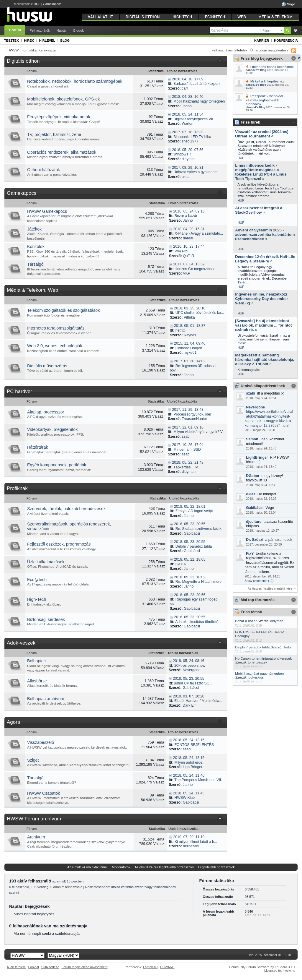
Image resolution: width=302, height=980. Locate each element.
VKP (186, 273)
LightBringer (257, 457)
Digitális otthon (23, 61)
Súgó (288, 4)
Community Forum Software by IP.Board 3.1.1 (262, 967)
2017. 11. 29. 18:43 (188, 410)
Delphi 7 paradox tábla (252, 647)
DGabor (253, 476)
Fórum (15, 30)
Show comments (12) (259, 581)
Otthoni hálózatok (44, 170)
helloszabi (191, 846)
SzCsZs (251, 904)
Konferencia (286, 40)
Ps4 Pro (181, 251)
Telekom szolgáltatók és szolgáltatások (63, 310)
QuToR (188, 256)
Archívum (36, 837)
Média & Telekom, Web (32, 290)
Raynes (190, 335)
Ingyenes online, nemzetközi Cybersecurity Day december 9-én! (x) (261, 299)
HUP (37, 4)
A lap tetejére (16, 967)
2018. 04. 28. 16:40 (188, 97)
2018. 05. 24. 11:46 (189, 775)
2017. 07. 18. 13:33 (188, 132)
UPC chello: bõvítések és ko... (200, 313)
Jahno (187, 106)
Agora (13, 722)
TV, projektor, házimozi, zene (54, 134)
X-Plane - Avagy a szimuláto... (199, 233)
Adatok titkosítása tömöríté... (198, 622)
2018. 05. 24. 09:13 (189, 211)
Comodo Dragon (189, 348)
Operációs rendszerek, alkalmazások (62, 152)
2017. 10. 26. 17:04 (188, 445)
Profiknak (17, 488)
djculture (254, 522)
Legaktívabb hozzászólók (216, 867)
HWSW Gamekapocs (47, 211)
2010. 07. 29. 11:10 (189, 837)
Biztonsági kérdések (46, 619)
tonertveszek (257, 662)
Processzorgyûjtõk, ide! (192, 414)
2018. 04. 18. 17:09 (188, 79)
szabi (251, 393)
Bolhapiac (36, 661)
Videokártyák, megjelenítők (52, 429)
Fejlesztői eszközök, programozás (59, 544)
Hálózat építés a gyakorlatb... (197, 172)
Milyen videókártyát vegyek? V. (198, 432)
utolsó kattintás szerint (128, 887)
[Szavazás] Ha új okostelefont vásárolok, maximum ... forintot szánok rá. (263, 325)
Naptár (61, 30)
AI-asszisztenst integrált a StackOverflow (259, 210)
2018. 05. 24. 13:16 (189, 740)
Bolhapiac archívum (46, 699)
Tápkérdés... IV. (186, 467)
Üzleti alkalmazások (46, 562)
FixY (250, 554)
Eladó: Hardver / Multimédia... (198, 701)
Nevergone (255, 407)
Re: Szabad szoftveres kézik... (200, 529)
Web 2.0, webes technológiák (55, 346)
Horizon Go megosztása (194, 269)
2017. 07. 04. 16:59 (189, 264)
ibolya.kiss (256, 677)
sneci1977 (190, 141)
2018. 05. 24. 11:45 (189, 793)
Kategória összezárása (221, 61)
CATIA (181, 564)
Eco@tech (37, 580)
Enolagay (242, 636)
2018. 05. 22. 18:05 (190, 559)
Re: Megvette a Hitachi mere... (200, 582)
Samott (252, 439)
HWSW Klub (185, 798)
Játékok (34, 229)
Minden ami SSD (187, 450)
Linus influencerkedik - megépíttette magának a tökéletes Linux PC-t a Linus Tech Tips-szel (261, 172)
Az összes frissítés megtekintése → (272, 589)
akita (186, 177)
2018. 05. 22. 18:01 (190, 507)
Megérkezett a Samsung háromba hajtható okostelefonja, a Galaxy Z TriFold (265, 360)
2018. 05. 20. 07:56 (188, 150)
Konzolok (36, 246)
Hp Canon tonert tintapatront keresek (263, 658)
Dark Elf (189, 705)
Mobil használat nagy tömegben (259, 673)
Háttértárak (38, 447)
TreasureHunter (194, 419)
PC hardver (19, 391)
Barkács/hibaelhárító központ (197, 84)
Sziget (33, 760)
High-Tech (37, 599)
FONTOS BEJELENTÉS (254, 632)
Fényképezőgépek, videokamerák (59, 117)
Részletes (295, 30)
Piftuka (189, 317)
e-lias (251, 494)
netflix (180, 330)
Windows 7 (182, 154)
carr (185, 88)
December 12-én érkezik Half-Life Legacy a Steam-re (265, 259)
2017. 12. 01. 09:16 (188, 427)
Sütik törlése (50, 967)
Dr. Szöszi (255, 540)
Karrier (262, 40)
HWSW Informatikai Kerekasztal (32, 50)
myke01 (190, 353)
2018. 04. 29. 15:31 (189, 229)
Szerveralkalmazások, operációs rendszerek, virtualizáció (69, 526)
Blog (65, 40)
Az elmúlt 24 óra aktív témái (87, 867)
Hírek (29, 40)
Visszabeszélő (41, 742)
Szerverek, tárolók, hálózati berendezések (66, 509)
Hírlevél (47, 40)
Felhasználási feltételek (229, 50)
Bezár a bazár (246, 621)
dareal (188, 238)
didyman (277, 621)
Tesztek (12, 40)
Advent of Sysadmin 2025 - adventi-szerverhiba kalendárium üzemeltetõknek (265, 235)
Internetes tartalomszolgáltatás (56, 328)
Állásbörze (37, 681)
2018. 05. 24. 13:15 (189, 758)
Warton (187, 124)
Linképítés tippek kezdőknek (272, 67)
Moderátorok (121, 867)
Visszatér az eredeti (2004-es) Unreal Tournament (262, 134)
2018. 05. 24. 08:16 (188, 661)
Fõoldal (34, 967)
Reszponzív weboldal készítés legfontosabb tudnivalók (264, 100)
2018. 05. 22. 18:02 (190, 577)
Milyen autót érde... (190, 762)
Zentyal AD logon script (194, 511)
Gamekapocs (52, 4)
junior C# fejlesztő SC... (193, 683)
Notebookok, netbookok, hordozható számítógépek (75, 81)
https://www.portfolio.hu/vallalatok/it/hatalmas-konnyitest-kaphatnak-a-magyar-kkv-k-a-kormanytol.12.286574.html (269, 418)
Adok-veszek (21, 643)
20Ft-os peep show (190, 666)
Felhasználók (40, 30)
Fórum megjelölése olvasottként (85, 967)
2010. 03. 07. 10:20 (188, 696)
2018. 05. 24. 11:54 (188, 114)
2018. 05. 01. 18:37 (190, 326)
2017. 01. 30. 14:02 (190, 361)
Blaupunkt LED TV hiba (192, 137)
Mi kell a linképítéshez (267, 81)
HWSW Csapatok (44, 793)
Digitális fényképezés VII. (194, 119)
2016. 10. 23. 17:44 (189, 246)
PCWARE (167, 967)
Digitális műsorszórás (47, 366)
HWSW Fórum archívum (34, 819)
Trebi (287, 647)
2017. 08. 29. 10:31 (188, 168)
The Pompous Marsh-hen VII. (198, 780)
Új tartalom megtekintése (269, 50)
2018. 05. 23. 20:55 (190, 524)
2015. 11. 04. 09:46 (190, 343)
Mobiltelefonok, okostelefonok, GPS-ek (63, 99)
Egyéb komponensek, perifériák (57, 465)
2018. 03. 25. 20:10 (190, 308)
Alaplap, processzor (46, 412)
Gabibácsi (255, 508)
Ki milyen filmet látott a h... (196, 842)
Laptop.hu (150, 967)
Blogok (79, 30)
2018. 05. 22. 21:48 (188, 463)
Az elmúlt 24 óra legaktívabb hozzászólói (164, 867)
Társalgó (35, 264)
